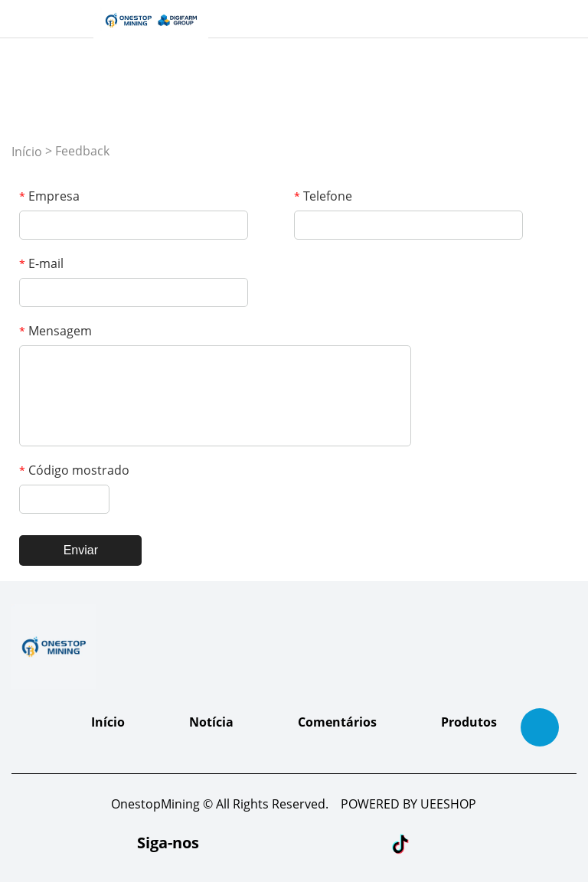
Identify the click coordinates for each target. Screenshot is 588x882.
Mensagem (56, 331)
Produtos (469, 722)
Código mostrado (74, 470)
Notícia (211, 722)
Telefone (323, 196)
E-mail (41, 263)
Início (27, 152)
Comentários (337, 722)
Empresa (49, 196)
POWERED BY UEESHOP (408, 804)
